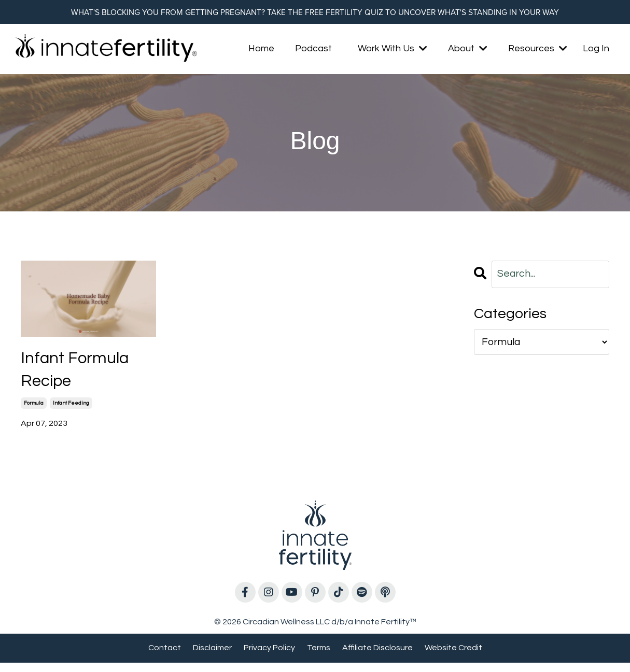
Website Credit (453, 657)
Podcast (313, 51)
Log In (596, 51)
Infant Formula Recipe (81, 375)
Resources (538, 51)
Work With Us (393, 51)
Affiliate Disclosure (377, 657)
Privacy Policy (269, 657)
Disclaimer (212, 657)
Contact (165, 657)
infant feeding (71, 412)
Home (261, 51)
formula (34, 412)
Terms (319, 657)
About (468, 51)
